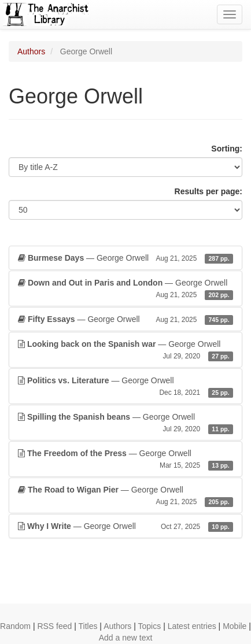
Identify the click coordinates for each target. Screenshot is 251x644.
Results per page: (208, 191)
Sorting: (227, 149)
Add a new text (126, 638)
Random (15, 626)
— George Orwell (125, 258)
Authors (31, 51)
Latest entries (192, 626)
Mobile (235, 626)
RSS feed (54, 626)
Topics (150, 626)
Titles (88, 626)
